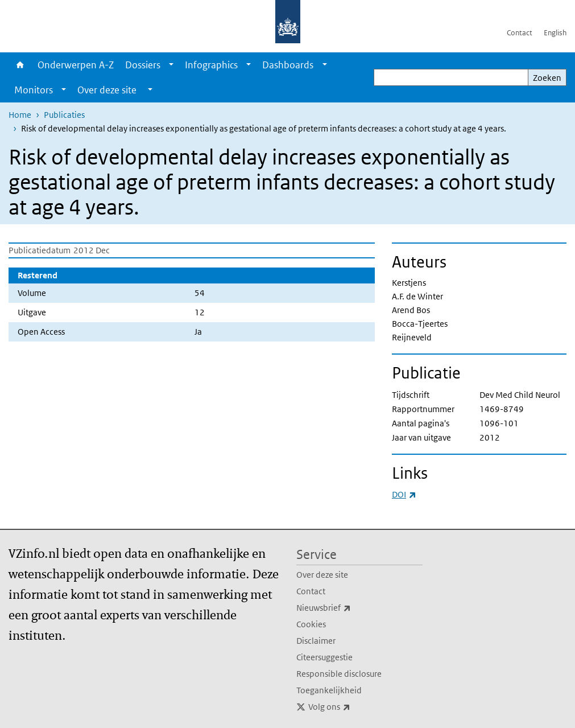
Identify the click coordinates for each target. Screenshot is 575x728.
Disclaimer (316, 641)
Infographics (211, 65)
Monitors (34, 90)
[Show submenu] (171, 65)
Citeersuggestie (324, 657)
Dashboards (288, 65)
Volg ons (354, 707)
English (555, 33)
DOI (404, 494)
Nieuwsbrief (349, 608)
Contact (520, 33)
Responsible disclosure (339, 674)
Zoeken (547, 78)
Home (20, 65)
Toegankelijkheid (329, 690)
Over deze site (322, 575)
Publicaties (64, 115)
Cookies (311, 624)
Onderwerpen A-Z (76, 65)
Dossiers (143, 65)
